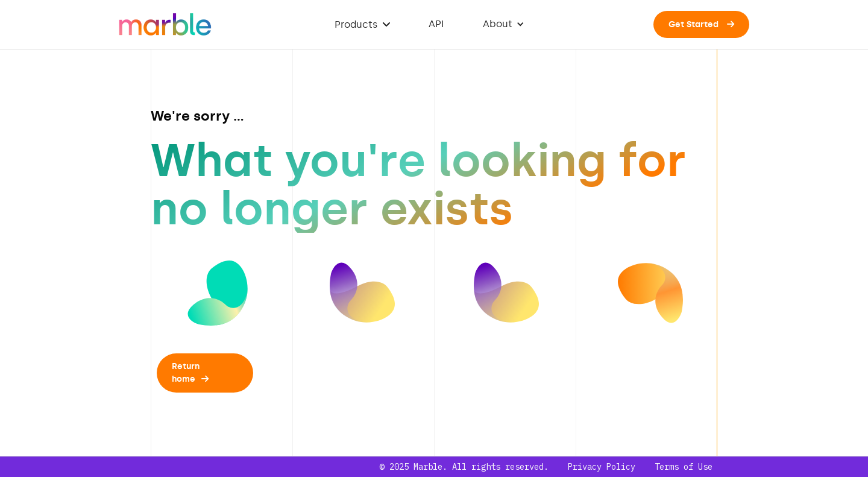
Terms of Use (684, 467)
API (436, 24)
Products (362, 24)
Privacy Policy (602, 467)
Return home (190, 373)
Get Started (701, 24)
